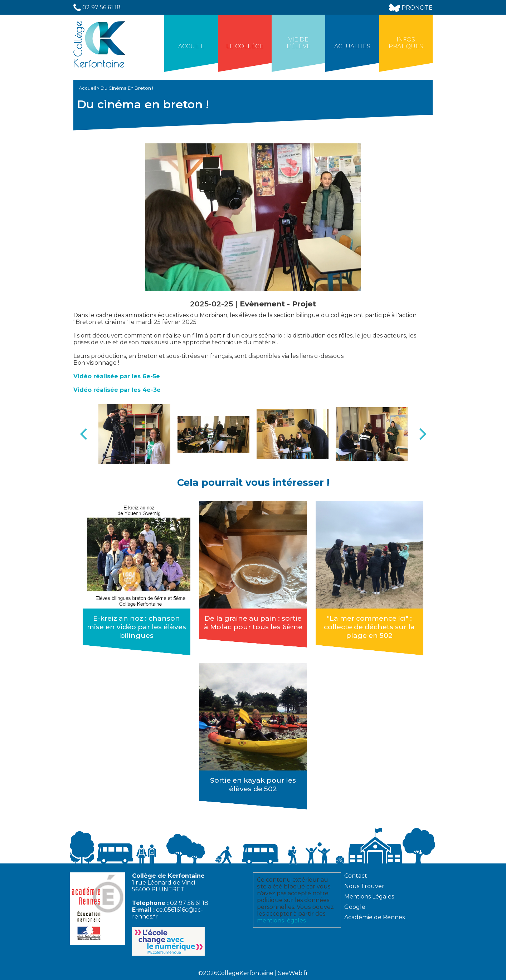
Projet (304, 304)
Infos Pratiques (406, 43)
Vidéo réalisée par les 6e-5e (117, 376)
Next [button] (423, 434)
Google (355, 907)
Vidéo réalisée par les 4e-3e (117, 390)
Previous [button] (83, 434)
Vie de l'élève (299, 43)
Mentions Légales (369, 897)
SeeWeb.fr (293, 973)
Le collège (245, 46)
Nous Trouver (364, 886)
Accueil (191, 46)
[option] (134, 434)
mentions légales (281, 920)
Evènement (263, 304)
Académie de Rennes (374, 917)
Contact (356, 876)
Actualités (352, 46)
